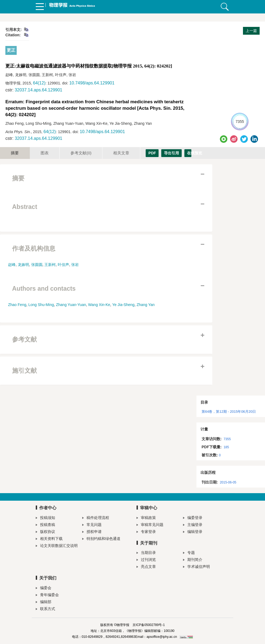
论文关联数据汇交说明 (57, 546)
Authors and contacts (44, 289)
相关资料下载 (49, 539)
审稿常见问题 (150, 525)
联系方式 (45, 609)
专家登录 (146, 532)
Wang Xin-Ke (99, 305)
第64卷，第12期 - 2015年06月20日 (229, 412)
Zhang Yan (146, 305)
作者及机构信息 (34, 248)
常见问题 (92, 525)
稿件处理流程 (96, 518)
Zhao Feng (17, 305)
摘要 (15, 153)
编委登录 (193, 518)
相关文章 (121, 153)
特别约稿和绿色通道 (101, 539)
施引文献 (24, 371)
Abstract (25, 207)
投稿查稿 (45, 525)
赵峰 (12, 265)
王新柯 (50, 265)
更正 (11, 50)
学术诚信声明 (196, 567)
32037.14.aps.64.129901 (39, 90)
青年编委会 (47, 595)
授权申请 (92, 532)
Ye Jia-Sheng (123, 305)
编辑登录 (193, 532)
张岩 (75, 265)
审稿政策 (146, 518)
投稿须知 (45, 518)
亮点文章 (146, 567)
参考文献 (81, 153)
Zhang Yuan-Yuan (71, 305)
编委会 (44, 588)
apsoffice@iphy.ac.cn (162, 637)
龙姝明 (23, 265)
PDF (152, 153)
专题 (189, 553)
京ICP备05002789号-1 (149, 625)
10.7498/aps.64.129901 (92, 83)
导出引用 (171, 153)
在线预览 (189, 153)
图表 (45, 153)
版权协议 (45, 532)
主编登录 (193, 525)
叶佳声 (63, 265)
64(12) (39, 83)
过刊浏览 (146, 560)
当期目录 (146, 553)
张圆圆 (37, 265)
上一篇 (251, 31)
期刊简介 (193, 560)
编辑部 (44, 602)
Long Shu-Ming (41, 305)
